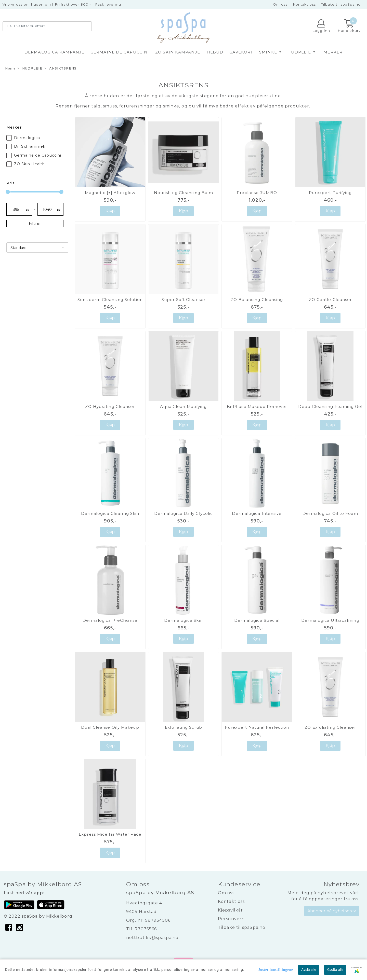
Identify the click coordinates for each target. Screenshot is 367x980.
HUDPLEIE (300, 52)
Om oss (280, 4)
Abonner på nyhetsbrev (332, 911)
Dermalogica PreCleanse (110, 620)
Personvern (231, 919)
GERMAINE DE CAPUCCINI (120, 52)
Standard (18, 248)
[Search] (47, 26)
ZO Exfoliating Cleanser (330, 727)
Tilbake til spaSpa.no (341, 4)
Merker (333, 52)
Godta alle (335, 970)
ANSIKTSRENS (61, 68)
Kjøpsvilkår (230, 910)
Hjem (10, 68)
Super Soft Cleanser (183, 300)
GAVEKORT (241, 52)
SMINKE (269, 52)
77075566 (146, 929)
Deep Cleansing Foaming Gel (330, 406)
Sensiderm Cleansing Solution (110, 300)
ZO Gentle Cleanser (330, 300)
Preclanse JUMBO (257, 193)
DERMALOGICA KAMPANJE (54, 52)
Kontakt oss (304, 4)
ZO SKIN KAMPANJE (178, 52)
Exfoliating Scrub (183, 727)
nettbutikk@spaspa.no (152, 938)
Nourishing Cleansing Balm (184, 193)
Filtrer (35, 224)
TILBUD (215, 52)
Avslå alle (309, 970)
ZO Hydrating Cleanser (110, 406)
